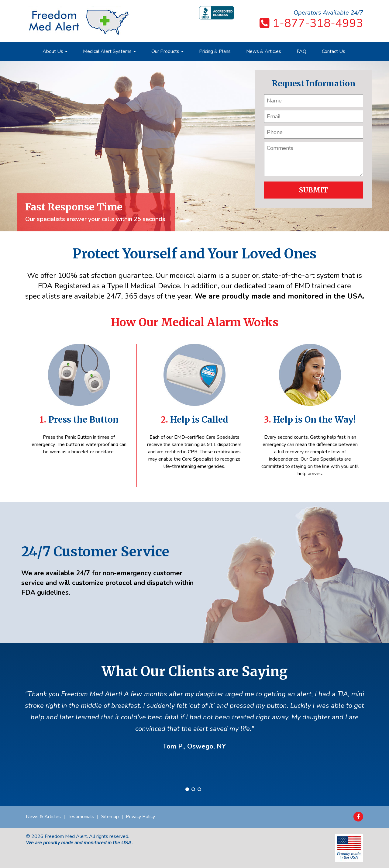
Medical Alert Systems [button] (109, 51)
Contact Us (334, 51)
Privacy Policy (140, 817)
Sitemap (110, 817)
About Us (55, 51)
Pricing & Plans (215, 51)
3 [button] (199, 789)
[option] (194, 146)
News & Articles (264, 51)
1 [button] (187, 789)
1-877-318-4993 (318, 23)
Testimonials (81, 817)
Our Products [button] (167, 51)
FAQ (301, 51)
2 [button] (193, 789)
